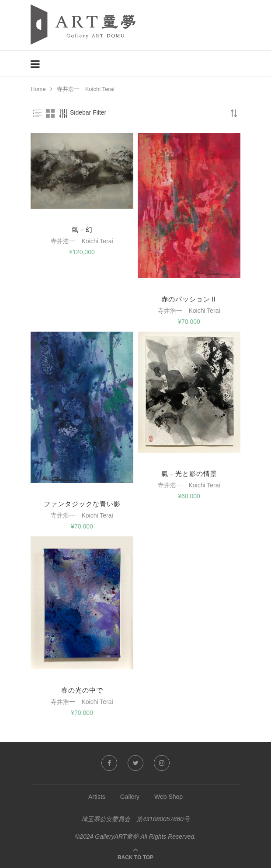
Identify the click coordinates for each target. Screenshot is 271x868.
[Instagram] (162, 763)
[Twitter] (135, 763)
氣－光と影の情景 (189, 474)
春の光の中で (82, 690)
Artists (97, 797)
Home (38, 89)
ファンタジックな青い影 (82, 504)
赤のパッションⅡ (189, 299)
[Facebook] (109, 763)
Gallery (130, 797)
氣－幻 (82, 229)
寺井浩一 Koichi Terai (82, 241)
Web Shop (169, 797)
